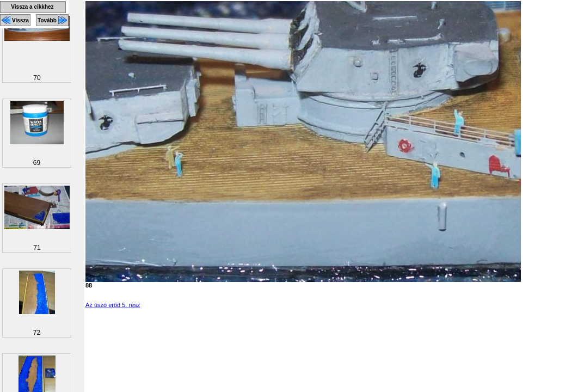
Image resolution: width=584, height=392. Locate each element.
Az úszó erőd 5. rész (113, 305)
